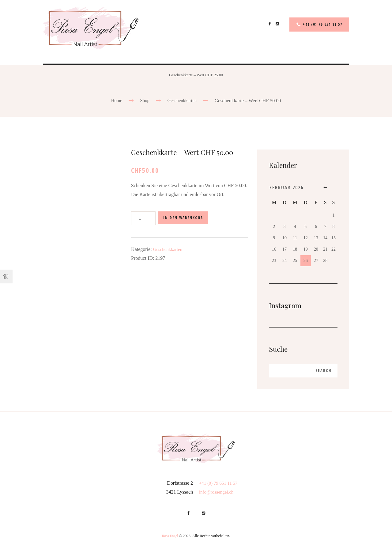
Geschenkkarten (183, 101)
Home (115, 101)
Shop (144, 101)
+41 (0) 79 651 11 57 (321, 24)
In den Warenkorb (186, 218)
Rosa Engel (170, 537)
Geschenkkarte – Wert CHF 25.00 (196, 75)
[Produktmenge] (143, 218)
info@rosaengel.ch (218, 493)
